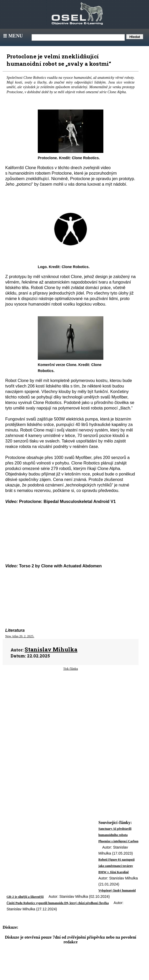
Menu (12, 36)
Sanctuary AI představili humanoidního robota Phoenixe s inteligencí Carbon (118, 835)
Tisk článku (71, 669)
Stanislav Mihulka (51, 649)
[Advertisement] (71, 713)
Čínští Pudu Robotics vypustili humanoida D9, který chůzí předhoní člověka (58, 903)
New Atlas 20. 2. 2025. (20, 636)
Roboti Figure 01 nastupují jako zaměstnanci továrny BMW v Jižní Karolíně (116, 866)
